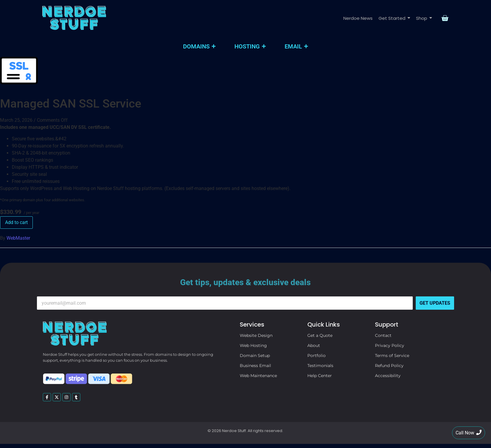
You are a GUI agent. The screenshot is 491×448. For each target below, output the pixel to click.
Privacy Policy (390, 345)
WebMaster (18, 238)
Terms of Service (392, 356)
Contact (383, 335)
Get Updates (435, 303)
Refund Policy (389, 366)
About (314, 345)
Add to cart (16, 222)
